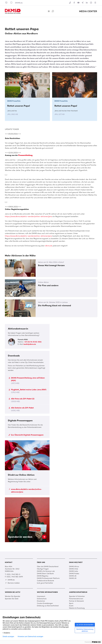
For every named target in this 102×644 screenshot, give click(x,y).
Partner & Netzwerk (76, 601)
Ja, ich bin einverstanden (85, 625)
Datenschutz (42, 599)
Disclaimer (41, 601)
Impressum (41, 596)
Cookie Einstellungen (45, 603)
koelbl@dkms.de (30, 344)
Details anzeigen (8, 636)
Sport (71, 603)
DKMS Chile (74, 569)
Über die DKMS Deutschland (48, 567)
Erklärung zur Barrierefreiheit (48, 606)
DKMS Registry (43, 576)
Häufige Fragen (43, 569)
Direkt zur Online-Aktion (27, 468)
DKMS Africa (74, 567)
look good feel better (45, 583)
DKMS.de (19, 3)
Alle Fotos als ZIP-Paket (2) (21, 400)
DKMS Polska (74, 574)
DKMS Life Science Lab (46, 571)
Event (71, 606)
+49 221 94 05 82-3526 (33, 342)
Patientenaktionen (76, 599)
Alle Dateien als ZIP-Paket (21, 409)
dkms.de (49, 246)
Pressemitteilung (25, 155)
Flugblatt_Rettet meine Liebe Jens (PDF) (27, 391)
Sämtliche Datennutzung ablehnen (85, 630)
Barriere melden (12, 583)
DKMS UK (73, 576)
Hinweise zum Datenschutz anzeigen (30, 636)
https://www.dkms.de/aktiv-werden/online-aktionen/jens (28, 216)
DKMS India (74, 571)
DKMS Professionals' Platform (48, 578)
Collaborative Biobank (45, 581)
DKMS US (73, 578)
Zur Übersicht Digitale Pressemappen (26, 435)
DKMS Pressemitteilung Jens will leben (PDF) (27, 381)
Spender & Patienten (77, 596)
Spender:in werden (27, 520)
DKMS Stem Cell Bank (45, 574)
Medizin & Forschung (77, 608)
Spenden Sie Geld (12, 599)
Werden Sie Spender (13, 596)
